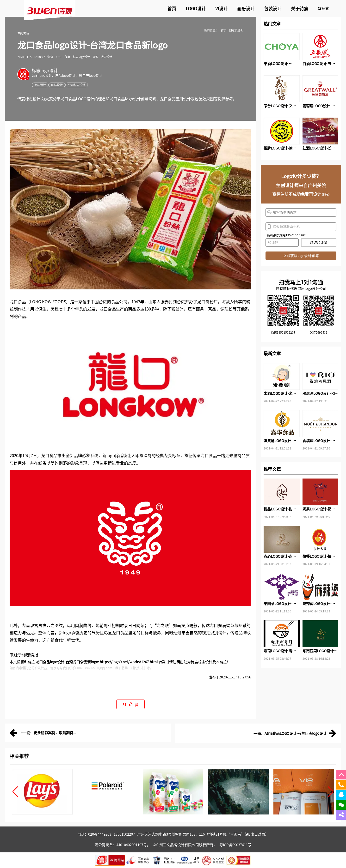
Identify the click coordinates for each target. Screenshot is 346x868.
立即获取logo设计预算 (301, 256)
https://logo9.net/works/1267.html (129, 662)
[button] (15, 792)
